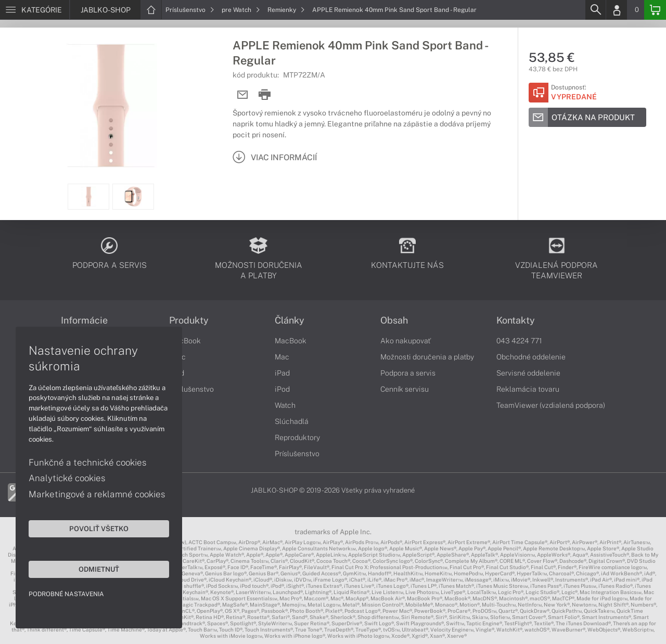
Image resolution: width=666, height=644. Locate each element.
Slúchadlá (292, 421)
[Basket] (655, 10)
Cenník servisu (405, 389)
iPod (282, 389)
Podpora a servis (408, 373)
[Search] (595, 10)
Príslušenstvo (190, 10)
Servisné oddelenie (528, 373)
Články (290, 320)
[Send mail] (243, 95)
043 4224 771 (519, 341)
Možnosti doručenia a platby (427, 357)
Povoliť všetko (99, 529)
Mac (282, 357)
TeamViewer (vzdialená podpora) (551, 405)
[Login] (617, 10)
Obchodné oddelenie (531, 357)
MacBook (185, 341)
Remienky (286, 10)
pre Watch (241, 10)
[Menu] (35, 10)
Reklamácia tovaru (528, 389)
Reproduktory (297, 437)
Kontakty (516, 320)
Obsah (394, 320)
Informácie (84, 320)
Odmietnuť (99, 569)
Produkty (189, 320)
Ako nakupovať (406, 341)
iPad (282, 373)
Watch (285, 405)
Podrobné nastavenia (66, 594)
